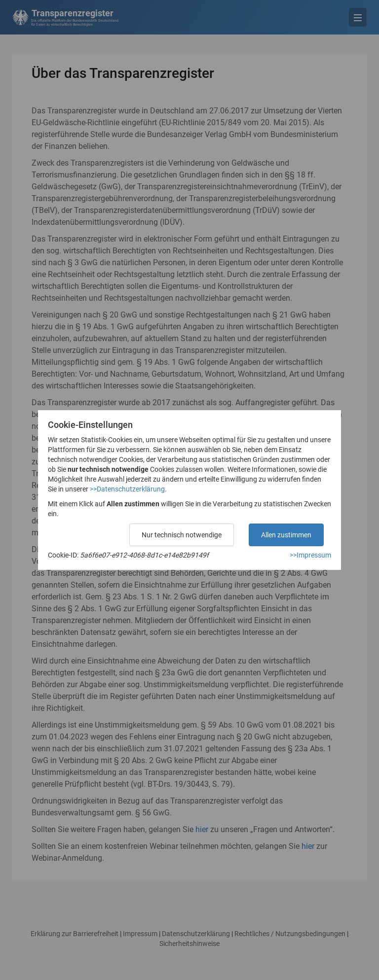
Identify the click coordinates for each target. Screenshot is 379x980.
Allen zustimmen (286, 535)
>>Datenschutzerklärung (127, 489)
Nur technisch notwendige (182, 535)
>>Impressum (310, 555)
